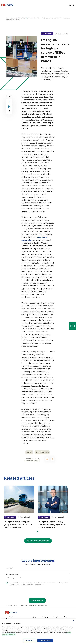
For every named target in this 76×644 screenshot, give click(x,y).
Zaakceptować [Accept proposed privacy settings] (45, 640)
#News (29, 452)
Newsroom (22, 18)
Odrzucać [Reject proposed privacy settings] (75, 621)
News (29, 18)
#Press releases (42, 452)
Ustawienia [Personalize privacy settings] (30, 640)
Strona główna (11, 18)
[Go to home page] (7, 5)
